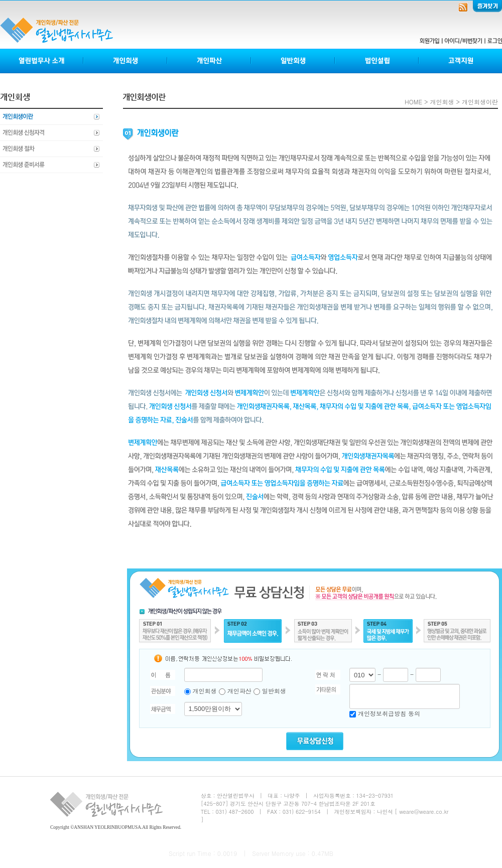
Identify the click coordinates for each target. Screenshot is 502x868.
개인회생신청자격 (51, 133)
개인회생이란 (51, 117)
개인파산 (210, 61)
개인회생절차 (51, 149)
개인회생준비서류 (51, 165)
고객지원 (460, 61)
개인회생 (126, 61)
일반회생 (293, 61)
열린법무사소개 (42, 61)
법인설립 (377, 61)
